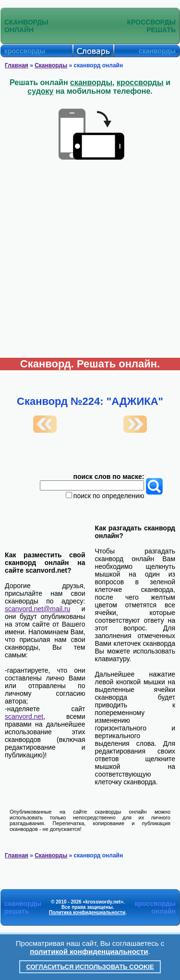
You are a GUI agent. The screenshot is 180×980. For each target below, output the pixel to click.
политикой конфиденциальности (89, 951)
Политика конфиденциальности (87, 912)
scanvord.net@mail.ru (37, 609)
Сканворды (51, 65)
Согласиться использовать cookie (90, 967)
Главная (17, 65)
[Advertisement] (90, 263)
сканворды (91, 82)
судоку (40, 91)
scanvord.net (24, 716)
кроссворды (140, 82)
